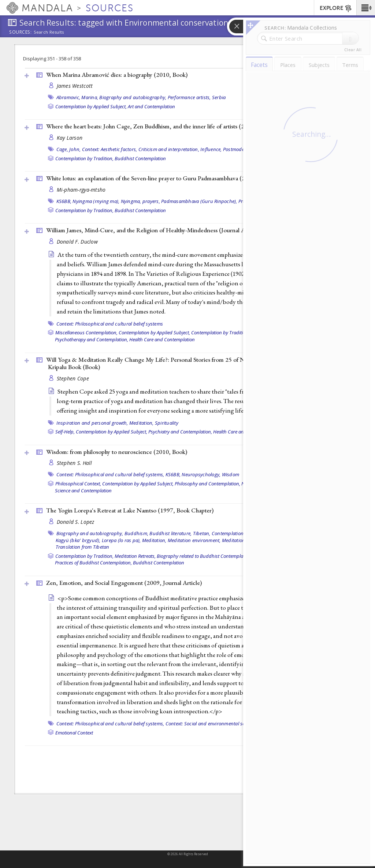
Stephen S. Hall (75, 463)
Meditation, (142, 423)
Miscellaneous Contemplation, (86, 332)
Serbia (219, 97)
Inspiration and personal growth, (92, 423)
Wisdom (231, 474)
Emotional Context (74, 733)
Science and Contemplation (83, 491)
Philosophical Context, (78, 484)
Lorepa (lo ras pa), (121, 540)
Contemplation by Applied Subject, (91, 106)
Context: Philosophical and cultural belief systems (110, 324)
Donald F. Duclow (77, 242)
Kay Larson (70, 138)
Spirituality (167, 423)
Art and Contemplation (151, 106)
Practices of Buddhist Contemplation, (93, 563)
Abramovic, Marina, (77, 97)
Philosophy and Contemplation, (207, 484)
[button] (366, 8)
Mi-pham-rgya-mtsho (81, 190)
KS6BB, (64, 201)
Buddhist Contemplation (140, 158)
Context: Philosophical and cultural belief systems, (110, 474)
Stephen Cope (73, 378)
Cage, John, (69, 149)
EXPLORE (336, 8)
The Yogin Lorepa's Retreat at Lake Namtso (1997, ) (130, 510)
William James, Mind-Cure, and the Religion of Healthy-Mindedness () (153, 230)
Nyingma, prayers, (140, 201)
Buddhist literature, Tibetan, (180, 533)
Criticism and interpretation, (169, 149)
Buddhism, (136, 533)
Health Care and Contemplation (162, 339)
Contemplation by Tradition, (84, 158)
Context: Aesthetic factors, (110, 149)
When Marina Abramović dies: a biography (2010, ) (117, 75)
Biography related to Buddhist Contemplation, (205, 556)
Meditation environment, (194, 540)
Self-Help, (65, 432)
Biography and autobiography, (133, 97)
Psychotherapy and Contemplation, (92, 339)
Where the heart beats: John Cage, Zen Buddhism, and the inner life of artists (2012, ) (159, 126)
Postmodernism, (241, 149)
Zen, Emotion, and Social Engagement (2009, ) (124, 583)
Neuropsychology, (201, 474)
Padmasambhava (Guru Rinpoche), (199, 201)
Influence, (211, 149)
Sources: (21, 33)
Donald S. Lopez (76, 522)
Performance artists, (189, 97)
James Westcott (75, 86)
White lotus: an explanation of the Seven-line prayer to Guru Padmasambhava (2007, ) (160, 178)
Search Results (49, 32)
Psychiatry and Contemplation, (180, 432)
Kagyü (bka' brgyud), (78, 540)
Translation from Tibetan (83, 547)
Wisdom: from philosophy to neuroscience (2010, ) (117, 452)
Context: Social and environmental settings (211, 724)
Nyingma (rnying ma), (96, 201)
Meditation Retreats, (135, 556)
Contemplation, (228, 533)
